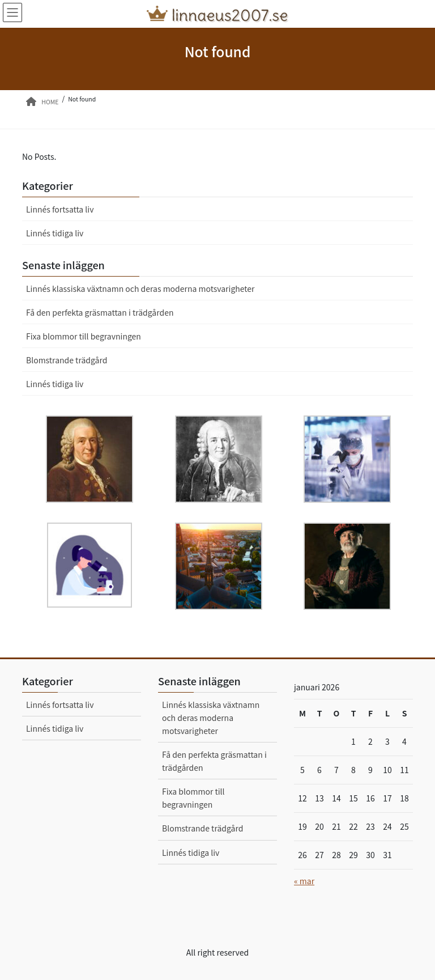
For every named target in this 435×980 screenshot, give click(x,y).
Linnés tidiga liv (55, 233)
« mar (304, 881)
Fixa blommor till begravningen (84, 336)
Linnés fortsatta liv (60, 209)
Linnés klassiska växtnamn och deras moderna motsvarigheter (140, 289)
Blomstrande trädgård (67, 360)
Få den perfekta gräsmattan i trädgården (100, 312)
